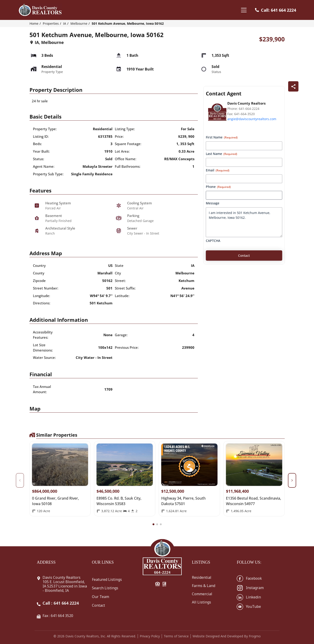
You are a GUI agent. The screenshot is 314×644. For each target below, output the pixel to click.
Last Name (221, 154)
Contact (98, 605)
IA (65, 23)
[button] (153, 524)
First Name (222, 137)
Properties (51, 23)
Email (218, 170)
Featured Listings (107, 579)
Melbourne (79, 23)
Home (34, 23)
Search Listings (105, 588)
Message (213, 203)
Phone (218, 187)
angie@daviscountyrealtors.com (252, 119)
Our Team (101, 597)
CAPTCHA (213, 241)
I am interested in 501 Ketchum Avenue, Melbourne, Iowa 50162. (244, 222)
